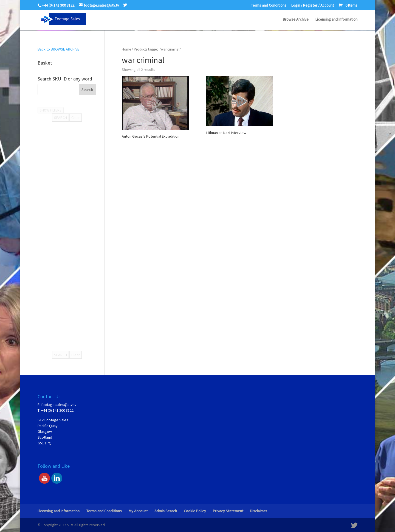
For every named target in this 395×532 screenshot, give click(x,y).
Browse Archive (296, 20)
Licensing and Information (336, 20)
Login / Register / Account (313, 5)
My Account (138, 511)
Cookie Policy (195, 511)
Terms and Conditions (269, 5)
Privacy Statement (228, 511)
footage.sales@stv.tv (59, 405)
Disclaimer (259, 511)
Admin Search (166, 511)
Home (126, 49)
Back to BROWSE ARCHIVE (58, 49)
